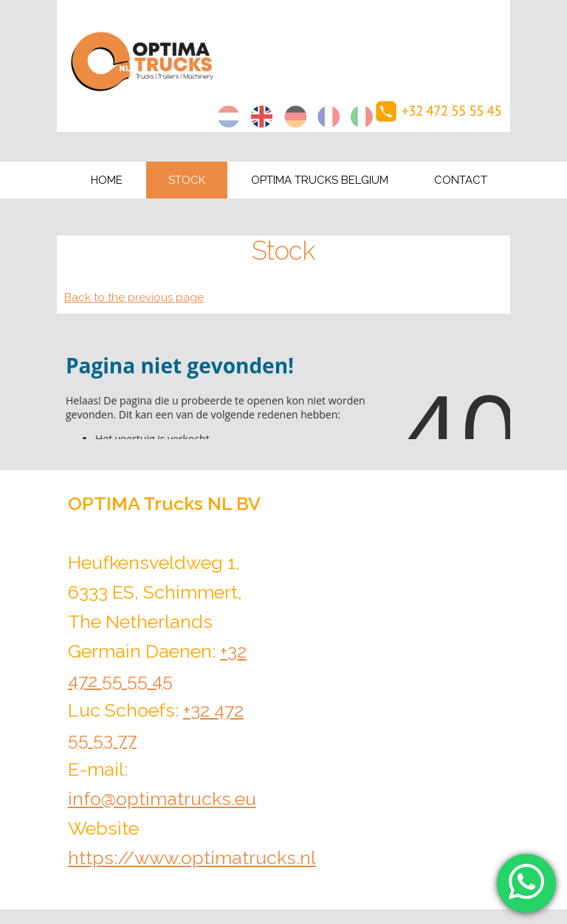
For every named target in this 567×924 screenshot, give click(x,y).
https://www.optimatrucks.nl (192, 858)
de (295, 117)
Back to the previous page (134, 297)
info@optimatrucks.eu (162, 799)
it (362, 117)
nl (229, 117)
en (262, 117)
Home (107, 180)
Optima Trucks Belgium (320, 180)
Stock (187, 180)
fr (329, 117)
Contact (461, 180)
